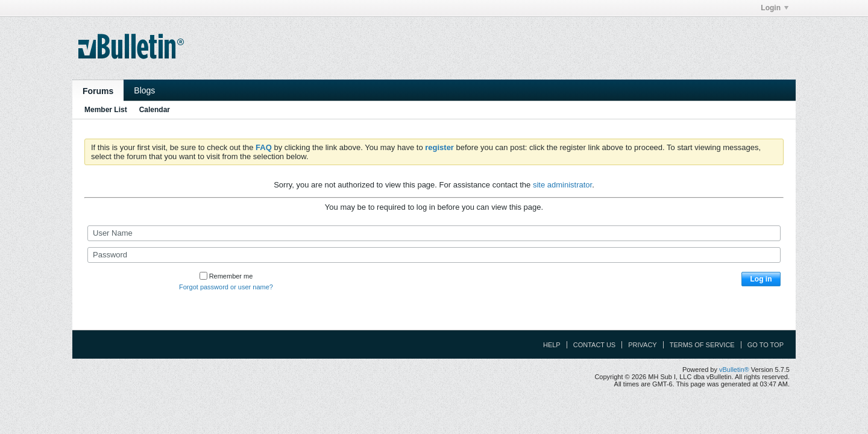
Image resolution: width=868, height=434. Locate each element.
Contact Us (595, 345)
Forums (98, 91)
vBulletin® (734, 370)
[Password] (434, 255)
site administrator (562, 185)
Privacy (642, 345)
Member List (106, 110)
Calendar (155, 110)
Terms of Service (702, 345)
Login (775, 8)
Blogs (144, 90)
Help (552, 345)
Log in (761, 279)
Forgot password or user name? (226, 287)
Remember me (226, 276)
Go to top (766, 345)
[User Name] (434, 233)
